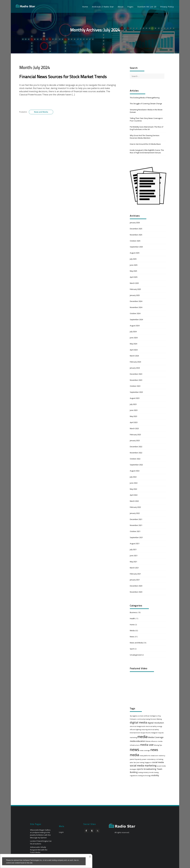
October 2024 (135, 313)
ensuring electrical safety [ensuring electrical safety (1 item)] (150, 730)
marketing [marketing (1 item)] (133, 737)
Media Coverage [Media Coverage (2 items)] (156, 737)
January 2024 (135, 368)
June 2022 (134, 483)
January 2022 (135, 513)
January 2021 (135, 580)
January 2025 (135, 295)
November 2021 (136, 525)
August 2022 (135, 471)
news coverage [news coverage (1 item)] (145, 750)
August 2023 (135, 398)
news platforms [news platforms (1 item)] (145, 756)
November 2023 (136, 380)
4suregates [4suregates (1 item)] (133, 716)
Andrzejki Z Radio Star (103, 7)
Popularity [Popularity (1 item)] (138, 759)
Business (134, 612)
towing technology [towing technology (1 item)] (144, 776)
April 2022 (134, 495)
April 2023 (134, 422)
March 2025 (134, 283)
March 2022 (134, 501)
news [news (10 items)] (135, 750)
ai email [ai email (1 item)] (140, 716)
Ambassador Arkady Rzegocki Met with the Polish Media (39, 850)
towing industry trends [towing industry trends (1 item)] (146, 772)
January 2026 (135, 223)
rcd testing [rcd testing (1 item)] (159, 759)
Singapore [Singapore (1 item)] (148, 762)
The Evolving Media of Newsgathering (145, 98)
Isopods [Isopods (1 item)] (161, 733)
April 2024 (134, 350)
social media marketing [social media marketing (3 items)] (143, 766)
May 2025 (133, 271)
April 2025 (134, 277)
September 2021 (136, 537)
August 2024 (135, 326)
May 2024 (133, 344)
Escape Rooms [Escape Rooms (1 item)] (146, 733)
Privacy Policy (167, 7)
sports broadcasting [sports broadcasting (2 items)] (147, 769)
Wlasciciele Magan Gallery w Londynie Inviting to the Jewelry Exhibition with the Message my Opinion (40, 834)
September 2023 (136, 392)
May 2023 (133, 416)
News (132, 637)
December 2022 (136, 447)
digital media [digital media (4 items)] (138, 722)
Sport (132, 649)
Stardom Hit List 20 (147, 7)
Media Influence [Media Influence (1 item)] (152, 741)
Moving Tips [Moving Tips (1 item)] (158, 745)
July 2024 (133, 332)
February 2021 (135, 574)
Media (132, 631)
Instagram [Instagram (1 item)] (154, 733)
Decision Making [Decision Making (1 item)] (156, 719)
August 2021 (135, 543)
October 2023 (135, 386)
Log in (61, 832)
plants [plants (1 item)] (132, 759)
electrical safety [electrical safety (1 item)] (151, 726)
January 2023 (135, 440)
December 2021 (136, 519)
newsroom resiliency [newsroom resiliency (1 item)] (158, 756)
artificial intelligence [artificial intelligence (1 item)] (151, 716)
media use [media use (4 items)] (147, 745)
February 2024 (135, 362)
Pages (130, 7)
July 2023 (133, 404)
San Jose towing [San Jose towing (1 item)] (139, 762)
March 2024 (134, 356)
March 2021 (134, 568)
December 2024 (136, 301)
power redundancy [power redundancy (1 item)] (149, 759)
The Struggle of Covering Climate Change (146, 104)
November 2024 (136, 307)
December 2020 (136, 586)
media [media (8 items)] (142, 737)
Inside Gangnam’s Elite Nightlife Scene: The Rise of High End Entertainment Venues (147, 151)
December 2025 (136, 229)
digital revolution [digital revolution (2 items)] (156, 723)
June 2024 (134, 338)
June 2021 (134, 556)
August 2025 (135, 253)
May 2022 (133, 489)
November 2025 (136, 235)
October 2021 (135, 531)
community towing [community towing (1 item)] (143, 719)
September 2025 (136, 247)
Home (85, 7)
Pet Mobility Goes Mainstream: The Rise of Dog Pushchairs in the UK (147, 128)
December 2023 (136, 374)
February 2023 (135, 435)
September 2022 (136, 465)
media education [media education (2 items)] (138, 741)
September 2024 (136, 319)
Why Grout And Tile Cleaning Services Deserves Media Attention (145, 137)
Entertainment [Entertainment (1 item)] (135, 733)
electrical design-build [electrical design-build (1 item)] (137, 726)
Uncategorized (136, 655)
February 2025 (135, 289)
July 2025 (133, 259)
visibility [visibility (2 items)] (155, 775)
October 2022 (135, 459)
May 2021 (133, 562)
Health (132, 618)
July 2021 (133, 549)
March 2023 (134, 428)
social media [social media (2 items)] (158, 762)
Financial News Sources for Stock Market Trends (63, 77)
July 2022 (133, 477)
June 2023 (134, 410)
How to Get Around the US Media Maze (145, 144)
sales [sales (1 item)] (131, 762)
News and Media (41, 112)
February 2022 (135, 507)
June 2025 (134, 265)
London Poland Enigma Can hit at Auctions (41, 842)
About (121, 7)
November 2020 (136, 592)
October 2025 (135, 241)
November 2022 (136, 453)
